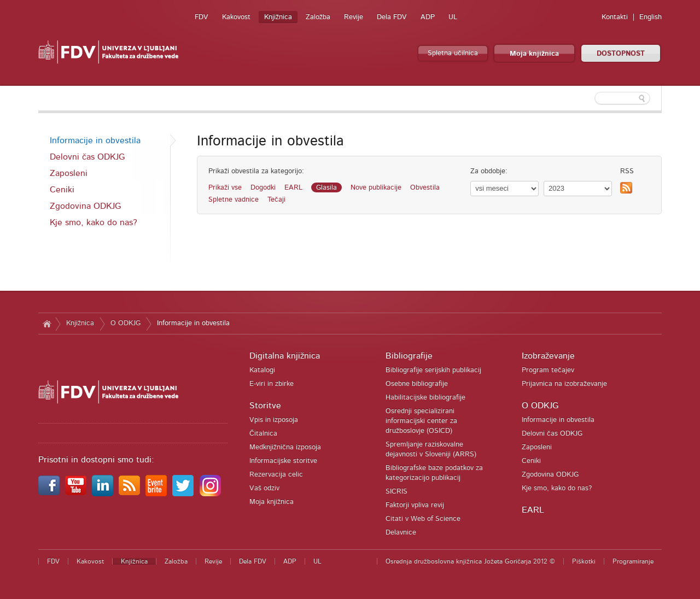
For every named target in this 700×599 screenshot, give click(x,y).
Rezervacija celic (276, 475)
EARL (293, 188)
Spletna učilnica (453, 53)
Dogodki (263, 188)
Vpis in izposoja (274, 420)
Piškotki (584, 561)
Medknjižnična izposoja (285, 447)
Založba (318, 17)
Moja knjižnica (534, 54)
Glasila (326, 188)
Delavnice (401, 533)
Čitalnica (263, 434)
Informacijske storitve (283, 461)
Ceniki (62, 190)
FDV (202, 17)
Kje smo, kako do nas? (94, 222)
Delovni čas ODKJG (87, 157)
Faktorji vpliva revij (415, 505)
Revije (354, 17)
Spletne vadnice (234, 200)
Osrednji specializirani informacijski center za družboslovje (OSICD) (421, 421)
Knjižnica (278, 17)
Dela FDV (392, 17)
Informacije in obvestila (95, 140)
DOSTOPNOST (621, 54)
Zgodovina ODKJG (85, 206)
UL (453, 17)
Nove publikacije (376, 188)
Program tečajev (548, 370)
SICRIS (396, 492)
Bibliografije (409, 356)
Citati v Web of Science (423, 519)
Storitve (265, 406)
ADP (428, 17)
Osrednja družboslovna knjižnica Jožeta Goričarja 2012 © (470, 561)
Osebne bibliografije (417, 384)
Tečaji (276, 200)
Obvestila (425, 188)
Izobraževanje (548, 356)
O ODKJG (126, 323)
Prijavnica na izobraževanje (564, 384)
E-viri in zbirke (272, 384)
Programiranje (633, 561)
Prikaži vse (225, 188)
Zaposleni (69, 173)
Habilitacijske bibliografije (425, 398)
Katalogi (262, 370)
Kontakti (615, 17)
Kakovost (236, 17)
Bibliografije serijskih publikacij (433, 370)
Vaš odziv (264, 488)
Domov (47, 324)
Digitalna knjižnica (285, 356)
